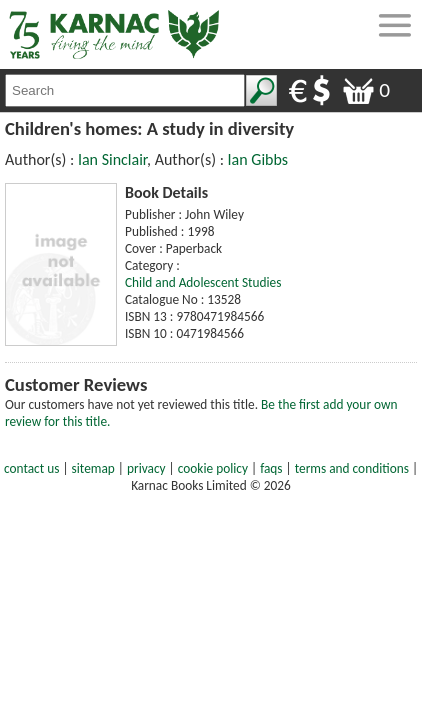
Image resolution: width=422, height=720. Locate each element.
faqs (271, 468)
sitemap (93, 468)
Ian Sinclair (112, 159)
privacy (146, 468)
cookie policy (213, 468)
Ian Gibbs (258, 159)
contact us (31, 468)
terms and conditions (352, 468)
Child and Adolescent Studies (203, 282)
